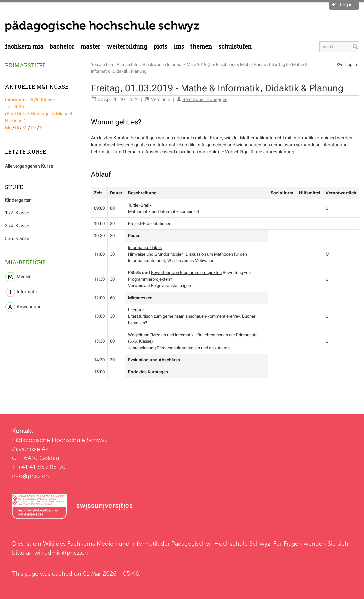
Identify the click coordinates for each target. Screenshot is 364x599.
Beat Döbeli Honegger (205, 99)
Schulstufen (235, 46)
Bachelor (62, 46)
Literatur (136, 310)
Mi (25, 128)
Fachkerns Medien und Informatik (113, 543)
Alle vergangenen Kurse (29, 166)
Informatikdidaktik (145, 247)
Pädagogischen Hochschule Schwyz (221, 543)
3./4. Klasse (17, 226)
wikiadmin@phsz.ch (61, 552)
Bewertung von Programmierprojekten (186, 272)
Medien (18, 277)
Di (17, 128)
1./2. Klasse (17, 213)
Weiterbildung (127, 46)
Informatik (21, 292)
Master (90, 46)
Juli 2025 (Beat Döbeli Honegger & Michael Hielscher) (38, 110)
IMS (179, 46)
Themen (201, 46)
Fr (42, 128)
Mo (8, 128)
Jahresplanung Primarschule (155, 348)
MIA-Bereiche (25, 262)
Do (33, 128)
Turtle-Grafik (140, 205)
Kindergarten (18, 200)
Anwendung (23, 307)
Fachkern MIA (24, 46)
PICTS (160, 46)
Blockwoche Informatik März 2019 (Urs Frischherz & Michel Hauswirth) (208, 64)
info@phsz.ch (30, 476)
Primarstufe (25, 65)
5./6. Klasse (17, 238)
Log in (346, 5)
